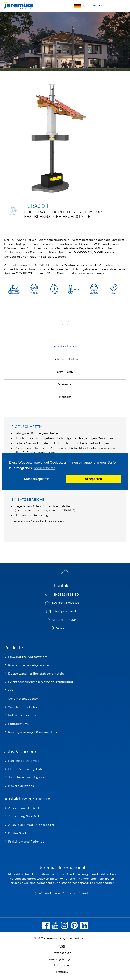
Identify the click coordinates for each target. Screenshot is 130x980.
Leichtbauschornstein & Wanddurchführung (41, 682)
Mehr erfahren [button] (45, 468)
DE (94, 5)
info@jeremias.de (65, 611)
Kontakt (62, 972)
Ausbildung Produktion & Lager (31, 825)
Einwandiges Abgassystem (28, 657)
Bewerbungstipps (21, 786)
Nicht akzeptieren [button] (37, 479)
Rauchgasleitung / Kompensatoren (34, 732)
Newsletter (64, 628)
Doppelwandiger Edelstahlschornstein (36, 674)
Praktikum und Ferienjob (26, 842)
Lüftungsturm (18, 724)
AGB (62, 946)
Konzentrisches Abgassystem (30, 665)
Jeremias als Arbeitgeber (26, 777)
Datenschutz (62, 953)
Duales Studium (20, 833)
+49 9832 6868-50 (65, 595)
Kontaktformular (64, 620)
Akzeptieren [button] (93, 479)
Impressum (62, 965)
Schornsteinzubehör (23, 699)
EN (101, 5)
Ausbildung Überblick (24, 808)
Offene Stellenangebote (26, 769)
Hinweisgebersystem (62, 959)
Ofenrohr (15, 690)
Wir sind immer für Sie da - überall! (64, 893)
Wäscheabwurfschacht (25, 707)
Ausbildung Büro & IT (24, 816)
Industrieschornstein (23, 715)
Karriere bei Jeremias (24, 761)
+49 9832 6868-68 (65, 603)
